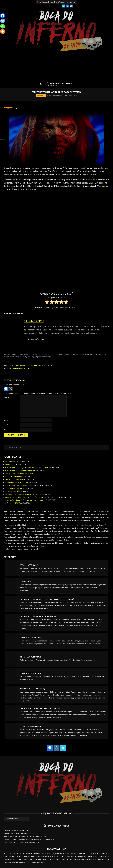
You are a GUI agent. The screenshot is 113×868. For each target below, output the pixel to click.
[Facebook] (3, 16)
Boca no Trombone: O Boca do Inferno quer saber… (26, 500)
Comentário (8, 397)
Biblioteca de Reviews (14, 476)
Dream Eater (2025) (13, 461)
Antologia (60, 354)
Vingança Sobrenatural (43, 357)
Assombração (70, 354)
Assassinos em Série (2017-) (17, 482)
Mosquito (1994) (12, 491)
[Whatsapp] (3, 26)
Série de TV (19, 357)
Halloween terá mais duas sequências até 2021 (36, 365)
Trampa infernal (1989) (14, 473)
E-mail (6, 425)
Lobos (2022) (11, 464)
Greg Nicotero (9, 357)
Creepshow (85, 354)
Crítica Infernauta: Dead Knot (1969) (20, 470)
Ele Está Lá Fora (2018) (23, 368)
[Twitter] (3, 21)
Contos (78, 354)
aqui (103, 186)
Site (5, 429)
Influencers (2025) (13, 503)
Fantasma (103, 354)
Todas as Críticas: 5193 (15, 479)
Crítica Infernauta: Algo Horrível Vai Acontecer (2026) (27, 467)
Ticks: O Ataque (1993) (14, 488)
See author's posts (36, 339)
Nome (6, 420)
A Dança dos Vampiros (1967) (36, 836)
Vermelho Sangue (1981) (30, 833)
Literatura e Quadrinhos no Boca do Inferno (23, 494)
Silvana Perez (34, 321)
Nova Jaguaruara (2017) (21, 830)
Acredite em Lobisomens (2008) (26, 842)
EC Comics (94, 354)
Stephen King (29, 357)
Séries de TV (41, 96)
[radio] (47, 302)
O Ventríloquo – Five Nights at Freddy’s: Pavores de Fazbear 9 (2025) (33, 497)
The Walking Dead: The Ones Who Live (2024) (24, 485)
